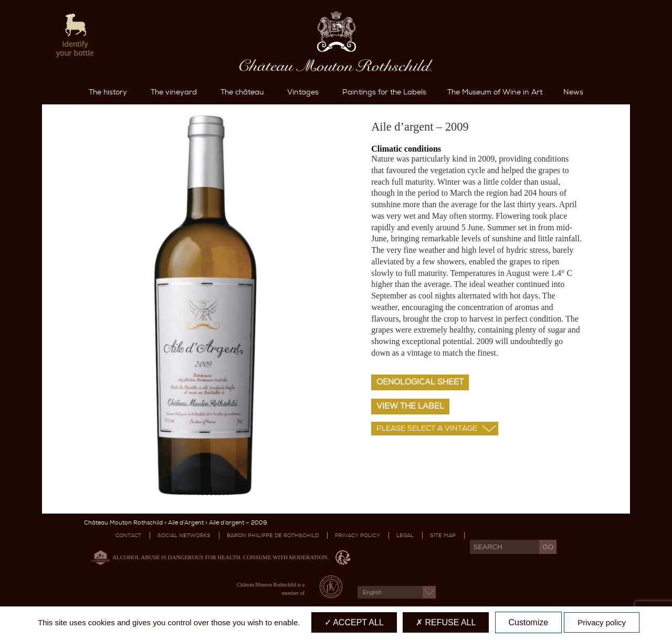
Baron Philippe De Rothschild (273, 535)
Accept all (354, 622)
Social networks (184, 535)
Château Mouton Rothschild (123, 523)
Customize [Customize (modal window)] (529, 622)
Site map (443, 535)
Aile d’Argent (186, 523)
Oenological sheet (420, 382)
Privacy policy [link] (602, 622)
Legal (405, 535)
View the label (410, 406)
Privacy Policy (358, 535)
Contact (128, 535)
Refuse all (446, 622)
